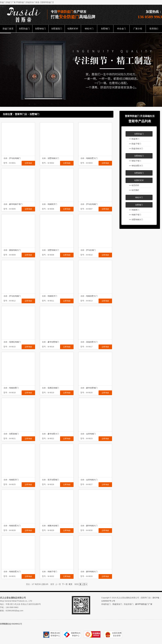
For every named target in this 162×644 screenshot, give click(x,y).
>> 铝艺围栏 (134, 190)
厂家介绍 (138, 29)
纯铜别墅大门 (92, 158)
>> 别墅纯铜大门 (136, 220)
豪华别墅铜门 (53, 342)
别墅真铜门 (14, 434)
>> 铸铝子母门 (135, 161)
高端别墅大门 (92, 342)
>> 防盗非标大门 (136, 149)
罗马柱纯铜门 (15, 158)
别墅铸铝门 (40, 29)
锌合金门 (122, 29)
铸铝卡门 (89, 29)
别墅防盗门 (24, 29)
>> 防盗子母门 (135, 144)
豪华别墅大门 (53, 434)
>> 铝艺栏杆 (134, 185)
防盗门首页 (8, 29)
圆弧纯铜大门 (15, 250)
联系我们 (154, 29)
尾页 (70, 584)
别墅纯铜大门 (53, 158)
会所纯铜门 (91, 434)
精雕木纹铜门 (53, 526)
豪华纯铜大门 (92, 526)
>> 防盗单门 (134, 139)
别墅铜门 (105, 29)
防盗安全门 (117, 604)
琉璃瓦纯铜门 (15, 342)
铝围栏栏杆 (73, 29)
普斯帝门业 (21, 114)
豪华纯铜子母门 (16, 204)
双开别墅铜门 (53, 480)
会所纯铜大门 (92, 480)
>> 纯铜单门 (134, 210)
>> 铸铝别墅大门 (136, 166)
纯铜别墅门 (14, 388)
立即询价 (28, 163)
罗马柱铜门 (91, 250)
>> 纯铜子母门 (135, 215)
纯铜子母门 (52, 572)
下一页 (65, 584)
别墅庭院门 (57, 29)
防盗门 (3, 6)
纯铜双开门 (52, 204)
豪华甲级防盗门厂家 (144, 604)
